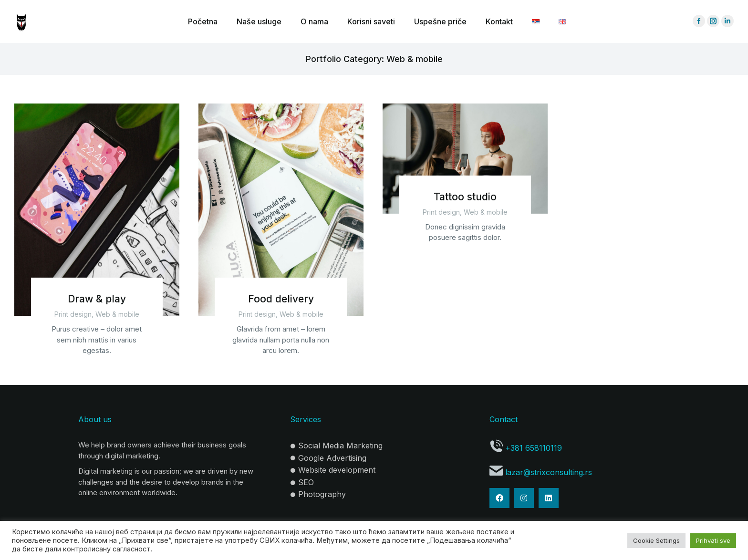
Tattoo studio (465, 197)
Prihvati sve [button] (713, 540)
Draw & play (97, 299)
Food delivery (281, 299)
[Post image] (97, 210)
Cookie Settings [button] (656, 540)
